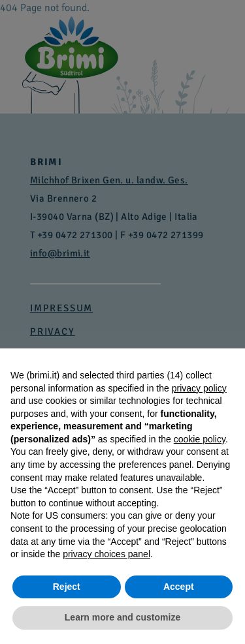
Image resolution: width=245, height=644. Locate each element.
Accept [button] (179, 587)
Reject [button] (67, 587)
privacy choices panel (106, 554)
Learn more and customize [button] (122, 617)
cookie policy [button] (200, 439)
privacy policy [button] (199, 388)
